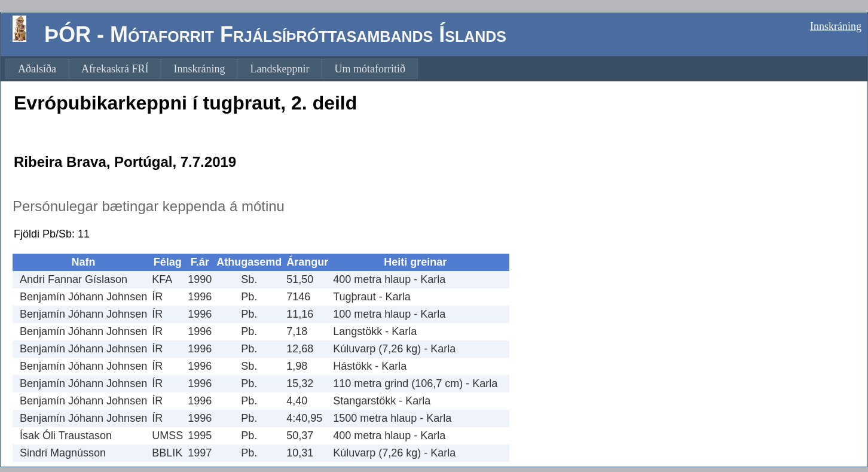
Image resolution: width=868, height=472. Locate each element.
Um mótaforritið (369, 69)
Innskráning (836, 26)
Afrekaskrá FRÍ (115, 69)
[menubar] (212, 69)
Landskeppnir (279, 69)
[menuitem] (37, 69)
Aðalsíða (37, 69)
